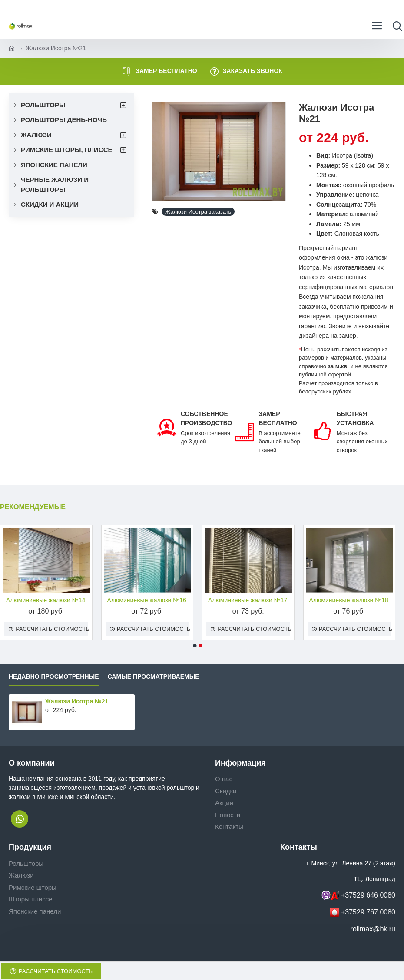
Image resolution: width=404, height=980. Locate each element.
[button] (195, 646)
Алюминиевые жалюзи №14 (46, 600)
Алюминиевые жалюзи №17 (248, 600)
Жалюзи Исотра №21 (77, 701)
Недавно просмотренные (54, 676)
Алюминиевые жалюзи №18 (349, 600)
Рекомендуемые (33, 507)
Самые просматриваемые (154, 676)
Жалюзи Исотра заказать (198, 212)
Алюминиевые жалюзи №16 (147, 600)
